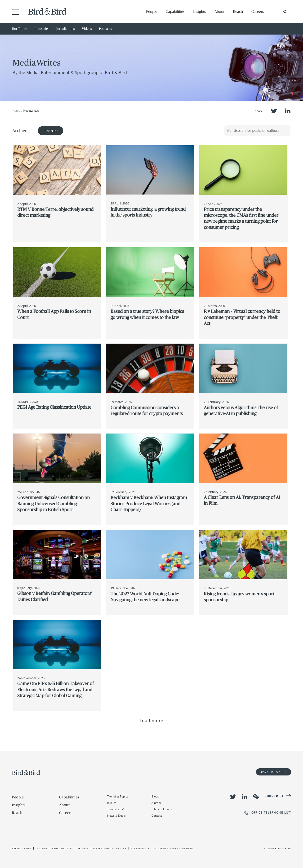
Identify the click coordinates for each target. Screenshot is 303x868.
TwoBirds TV (115, 809)
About (219, 11)
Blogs (155, 796)
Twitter (274, 111)
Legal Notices (62, 848)
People (152, 11)
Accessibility (140, 848)
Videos (87, 29)
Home (16, 111)
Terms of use (21, 848)
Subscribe (51, 131)
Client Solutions (162, 809)
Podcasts (105, 29)
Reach (238, 11)
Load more (152, 721)
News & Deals (116, 816)
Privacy (83, 848)
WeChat (256, 797)
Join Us (112, 803)
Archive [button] (20, 131)
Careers (258, 11)
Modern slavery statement (175, 848)
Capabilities (175, 11)
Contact (157, 816)
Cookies (42, 848)
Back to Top (274, 772)
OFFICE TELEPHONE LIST (268, 813)
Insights (200, 11)
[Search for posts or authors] (260, 131)
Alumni (156, 803)
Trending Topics (118, 796)
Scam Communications (110, 848)
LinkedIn (288, 111)
